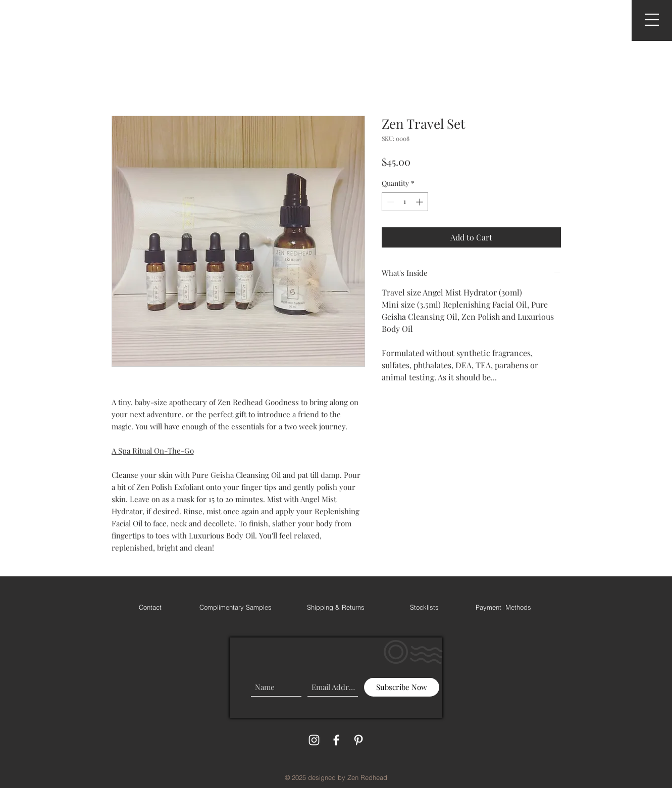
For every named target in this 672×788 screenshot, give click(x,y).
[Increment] (420, 202)
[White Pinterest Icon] (358, 740)
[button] (652, 20)
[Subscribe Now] (402, 687)
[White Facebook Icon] (336, 740)
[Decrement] (390, 202)
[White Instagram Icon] (314, 740)
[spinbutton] (405, 202)
